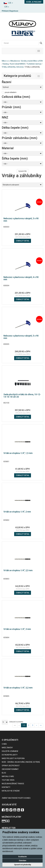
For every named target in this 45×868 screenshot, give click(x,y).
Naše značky (7, 748)
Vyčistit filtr (23, 171)
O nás (4, 744)
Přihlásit (5, 11)
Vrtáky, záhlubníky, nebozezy (13, 67)
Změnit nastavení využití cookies (16, 798)
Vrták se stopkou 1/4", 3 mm (17, 629)
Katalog (6, 64)
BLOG (4, 773)
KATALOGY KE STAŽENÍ (11, 791)
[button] (11, 3)
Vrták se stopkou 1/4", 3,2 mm (18, 688)
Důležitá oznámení (10, 751)
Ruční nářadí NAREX (18, 64)
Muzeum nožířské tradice (13, 784)
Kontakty (6, 787)
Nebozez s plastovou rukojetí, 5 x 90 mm (21, 337)
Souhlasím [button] (22, 857)
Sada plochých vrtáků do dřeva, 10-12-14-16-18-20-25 (22, 396)
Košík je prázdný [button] (34, 2)
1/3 (25, 725)
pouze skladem (11, 92)
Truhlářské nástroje (34, 64)
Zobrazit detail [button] (23, 241)
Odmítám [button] (23, 861)
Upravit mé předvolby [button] (23, 865)
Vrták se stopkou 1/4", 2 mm (17, 512)
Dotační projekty (10, 755)
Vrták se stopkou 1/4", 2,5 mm (18, 570)
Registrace (14, 11)
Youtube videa (8, 780)
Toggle (41, 76)
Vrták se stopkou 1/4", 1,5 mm (18, 453)
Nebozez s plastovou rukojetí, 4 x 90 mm (21, 278)
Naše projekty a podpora (13, 758)
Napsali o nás (8, 776)
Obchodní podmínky (10, 769)
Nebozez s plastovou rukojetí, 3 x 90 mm (21, 220)
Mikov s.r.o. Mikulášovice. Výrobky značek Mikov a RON (22, 61)
